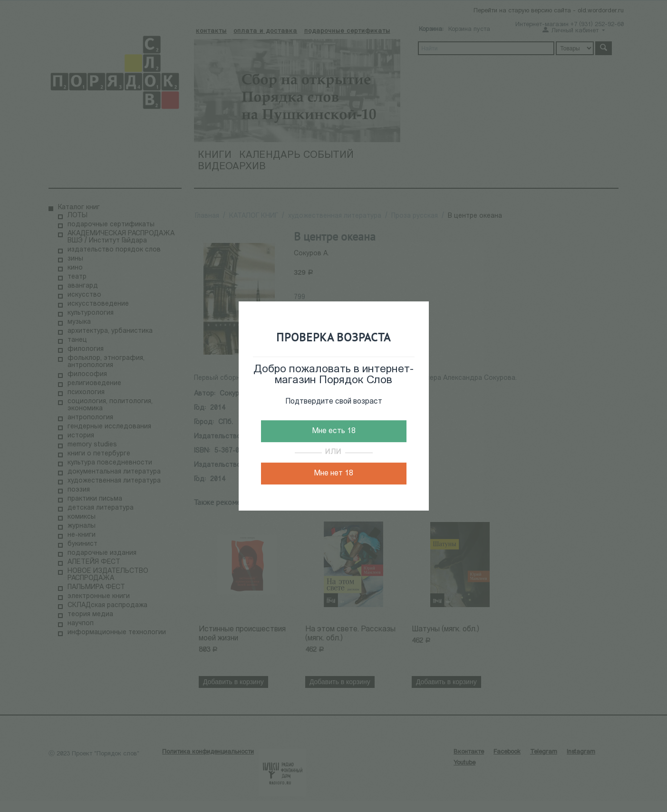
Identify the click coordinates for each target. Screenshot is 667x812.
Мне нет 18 (333, 474)
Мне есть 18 (334, 431)
